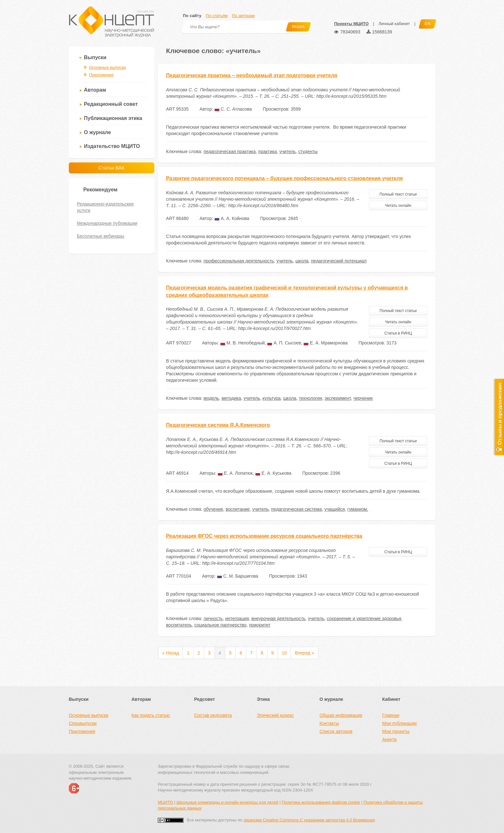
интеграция (237, 618)
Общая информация (341, 715)
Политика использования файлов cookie (321, 802)
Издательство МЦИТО (112, 146)
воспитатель (179, 625)
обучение (213, 509)
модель (211, 398)
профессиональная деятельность (239, 261)
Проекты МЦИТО (351, 24)
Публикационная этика (113, 118)
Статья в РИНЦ (398, 333)
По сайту (192, 16)
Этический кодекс (275, 715)
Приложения (101, 75)
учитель (288, 151)
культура (272, 398)
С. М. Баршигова (238, 576)
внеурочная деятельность (278, 618)
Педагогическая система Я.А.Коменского (218, 425)
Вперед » (304, 653)
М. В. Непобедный (243, 343)
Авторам (95, 90)
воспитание (238, 509)
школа (302, 261)
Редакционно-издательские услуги (105, 207)
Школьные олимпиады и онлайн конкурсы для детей (227, 802)
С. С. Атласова (233, 109)
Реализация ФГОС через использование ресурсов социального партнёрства (264, 536)
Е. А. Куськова (273, 473)
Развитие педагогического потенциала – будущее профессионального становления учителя (285, 178)
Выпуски (95, 57)
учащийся (335, 509)
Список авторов (336, 731)
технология (311, 398)
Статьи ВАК (111, 168)
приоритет (260, 625)
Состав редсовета (213, 715)
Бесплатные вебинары (100, 236)
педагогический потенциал (339, 261)
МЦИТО (165, 802)
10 (284, 653)
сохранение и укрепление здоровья (364, 618)
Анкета (389, 739)
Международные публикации (107, 223)
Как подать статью (151, 715)
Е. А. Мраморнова (325, 343)
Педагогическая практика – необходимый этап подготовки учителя (252, 75)
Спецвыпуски (83, 723)
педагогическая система (297, 509)
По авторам (243, 16)
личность (213, 618)
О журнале (97, 132)
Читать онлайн (398, 206)
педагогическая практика (230, 151)
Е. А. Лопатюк (235, 473)
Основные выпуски (107, 67)
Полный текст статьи (398, 194)
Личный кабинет (394, 24)
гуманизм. (358, 509)
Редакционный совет (111, 104)
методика (231, 398)
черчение (363, 398)
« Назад (171, 653)
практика (267, 151)
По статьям (217, 16)
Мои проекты (396, 731)
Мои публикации (399, 723)
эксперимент (338, 398)
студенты (308, 151)
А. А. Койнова (232, 218)
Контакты (329, 723)
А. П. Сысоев (284, 343)
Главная (391, 715)
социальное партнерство (221, 625)
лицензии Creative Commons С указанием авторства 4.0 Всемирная (309, 820)
